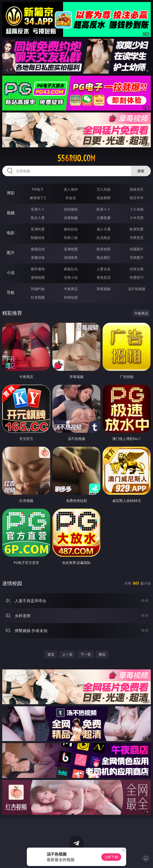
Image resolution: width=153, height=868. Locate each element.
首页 (51, 654)
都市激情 (38, 269)
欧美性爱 (137, 229)
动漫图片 (137, 249)
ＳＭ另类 (137, 218)
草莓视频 (104, 289)
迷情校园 (38, 277)
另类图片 (137, 257)
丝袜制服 (71, 218)
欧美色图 (104, 249)
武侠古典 (137, 269)
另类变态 (137, 238)
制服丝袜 (38, 238)
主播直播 (104, 218)
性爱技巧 (137, 277)
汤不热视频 (137, 289)
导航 (11, 292)
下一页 (86, 654)
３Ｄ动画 (137, 209)
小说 (11, 272)
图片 (11, 253)
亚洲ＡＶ (38, 209)
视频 (11, 213)
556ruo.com (76, 158)
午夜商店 (71, 289)
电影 (11, 233)
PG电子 (38, 189)
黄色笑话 (104, 277)
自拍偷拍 (71, 209)
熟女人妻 (38, 218)
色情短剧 (71, 297)
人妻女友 (104, 269)
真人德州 (71, 189)
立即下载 (111, 857)
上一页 (67, 654)
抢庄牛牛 (137, 198)
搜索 (141, 171)
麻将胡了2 (38, 198)
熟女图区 (104, 257)
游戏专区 (137, 189)
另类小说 (71, 277)
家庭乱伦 (71, 269)
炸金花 (71, 198)
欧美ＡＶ (104, 209)
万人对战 (104, 189)
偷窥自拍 (38, 249)
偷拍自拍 (71, 229)
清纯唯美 (71, 257)
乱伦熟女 (104, 238)
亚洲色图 (71, 249)
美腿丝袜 (38, 257)
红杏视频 (38, 297)
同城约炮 (38, 289)
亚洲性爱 (38, 229)
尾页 (102, 654)
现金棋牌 (104, 198)
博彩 (11, 193)
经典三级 (71, 238)
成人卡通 (104, 229)
